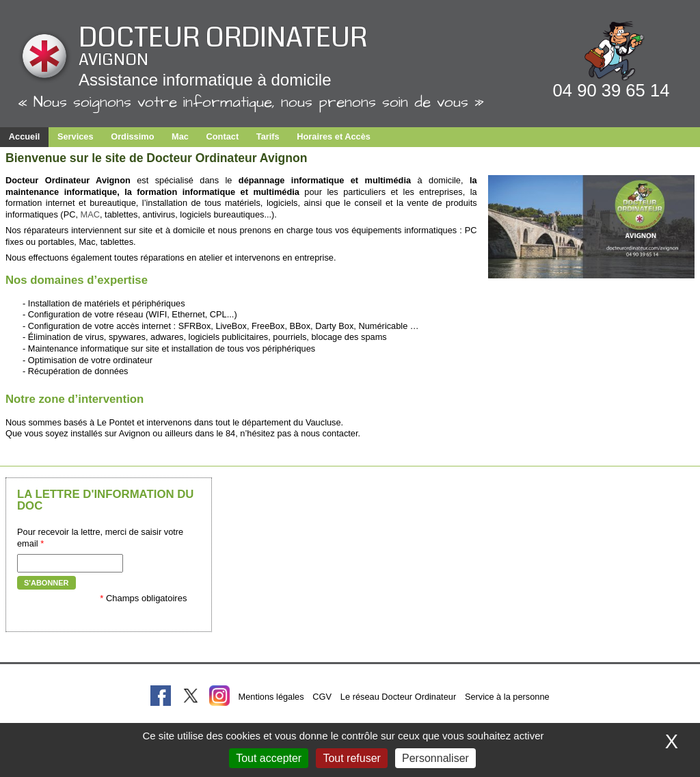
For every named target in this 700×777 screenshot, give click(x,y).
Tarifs (268, 136)
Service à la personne (507, 697)
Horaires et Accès (334, 136)
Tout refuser (351, 758)
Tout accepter (269, 758)
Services (76, 136)
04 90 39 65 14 (611, 90)
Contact (223, 136)
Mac (180, 136)
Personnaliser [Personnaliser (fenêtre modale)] (435, 758)
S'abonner (46, 583)
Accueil (25, 136)
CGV (322, 697)
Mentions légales (271, 697)
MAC (90, 214)
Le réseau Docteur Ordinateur (398, 697)
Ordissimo (132, 136)
